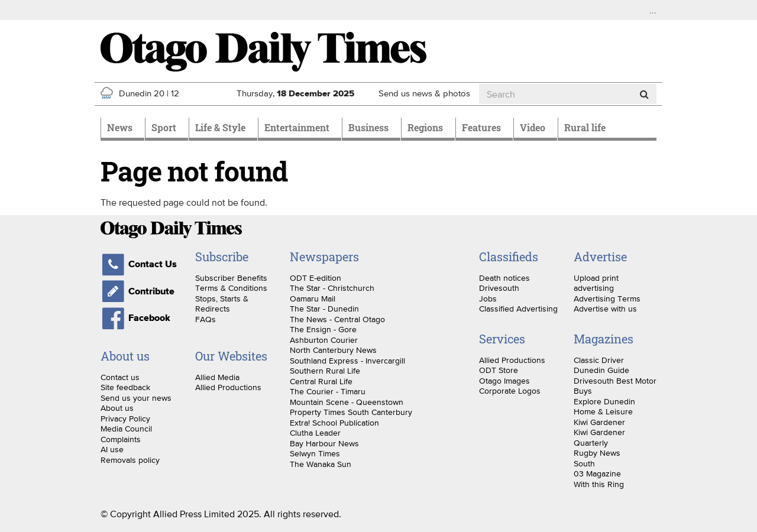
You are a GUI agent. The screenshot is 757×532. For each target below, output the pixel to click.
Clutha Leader (315, 433)
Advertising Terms (607, 299)
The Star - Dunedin (324, 309)
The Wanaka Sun (321, 464)
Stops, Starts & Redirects (222, 304)
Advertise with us (605, 309)
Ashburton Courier (324, 340)
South (584, 463)
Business (368, 127)
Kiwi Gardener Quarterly (599, 437)
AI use (112, 449)
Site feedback (125, 387)
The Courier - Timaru (328, 391)
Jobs (488, 299)
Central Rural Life (321, 381)
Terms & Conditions (231, 288)
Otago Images (504, 381)
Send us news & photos (424, 93)
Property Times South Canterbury (351, 412)
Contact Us (139, 264)
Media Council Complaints (126, 434)
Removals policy (130, 460)
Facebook (135, 318)
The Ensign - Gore (323, 329)
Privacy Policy (125, 419)
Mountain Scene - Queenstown (347, 402)
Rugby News (597, 453)
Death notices (504, 278)
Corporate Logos (510, 391)
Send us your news (136, 398)
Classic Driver (599, 360)
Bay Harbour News (324, 443)
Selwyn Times (315, 453)
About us (117, 408)
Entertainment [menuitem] (297, 127)
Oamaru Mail (313, 299)
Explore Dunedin (604, 401)
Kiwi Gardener (599, 422)
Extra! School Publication (334, 423)
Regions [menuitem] (425, 127)
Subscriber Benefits (231, 278)
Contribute (138, 291)
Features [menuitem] (481, 127)
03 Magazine (597, 473)
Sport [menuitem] (164, 127)
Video (533, 127)
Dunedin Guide (601, 370)
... (653, 10)
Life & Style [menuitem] (220, 127)
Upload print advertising (596, 283)
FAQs (206, 319)
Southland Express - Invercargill (347, 361)
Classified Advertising (518, 309)
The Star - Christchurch (332, 288)
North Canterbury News (333, 350)
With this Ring (599, 484)
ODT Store (499, 370)
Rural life (585, 127)
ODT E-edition (316, 278)
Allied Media (217, 377)
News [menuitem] (120, 127)
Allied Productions (228, 387)
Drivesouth (499, 288)
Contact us (120, 377)
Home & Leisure (603, 411)
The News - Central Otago (337, 319)
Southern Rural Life (325, 371)
